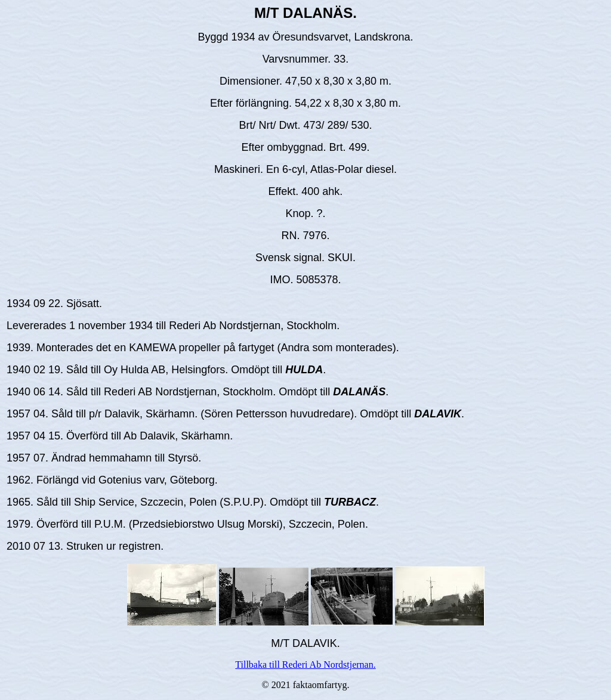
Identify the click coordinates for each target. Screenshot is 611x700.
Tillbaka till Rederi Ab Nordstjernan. (305, 665)
